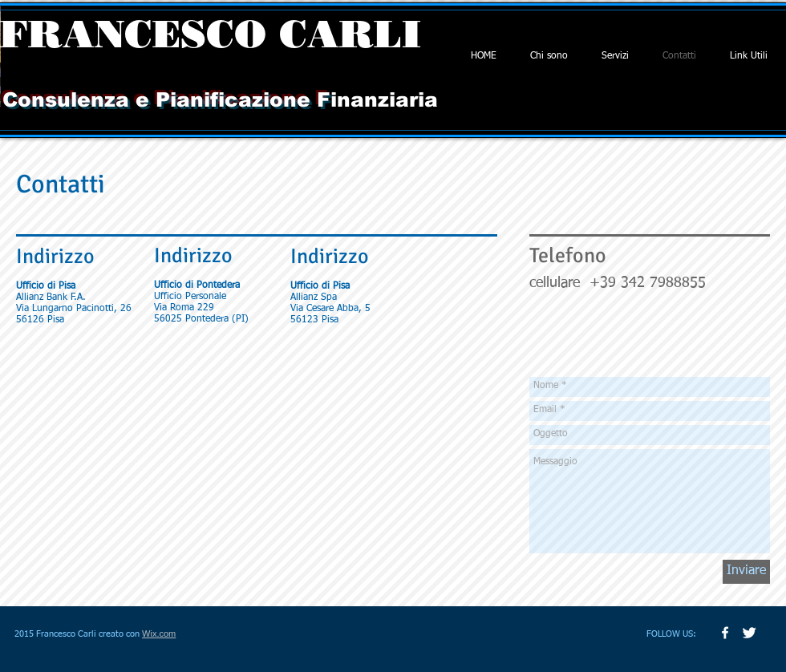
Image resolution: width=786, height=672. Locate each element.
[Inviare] (746, 572)
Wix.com (159, 634)
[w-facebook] (725, 633)
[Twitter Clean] (749, 633)
